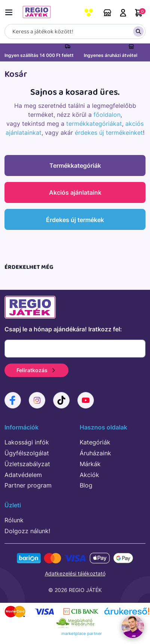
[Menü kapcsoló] (10, 11)
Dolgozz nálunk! (27, 531)
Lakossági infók (27, 442)
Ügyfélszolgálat (27, 453)
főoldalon (107, 115)
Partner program (28, 485)
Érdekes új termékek (75, 220)
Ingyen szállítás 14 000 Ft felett (39, 55)
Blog (86, 485)
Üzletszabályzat (27, 464)
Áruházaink (107, 13)
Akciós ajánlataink (75, 192)
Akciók (89, 475)
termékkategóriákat (94, 124)
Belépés (123, 13)
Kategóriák (95, 442)
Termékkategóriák (75, 165)
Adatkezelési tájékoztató (75, 573)
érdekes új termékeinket (109, 133)
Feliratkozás (36, 370)
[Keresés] (75, 31)
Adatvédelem (23, 475)
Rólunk (14, 520)
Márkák (90, 464)
